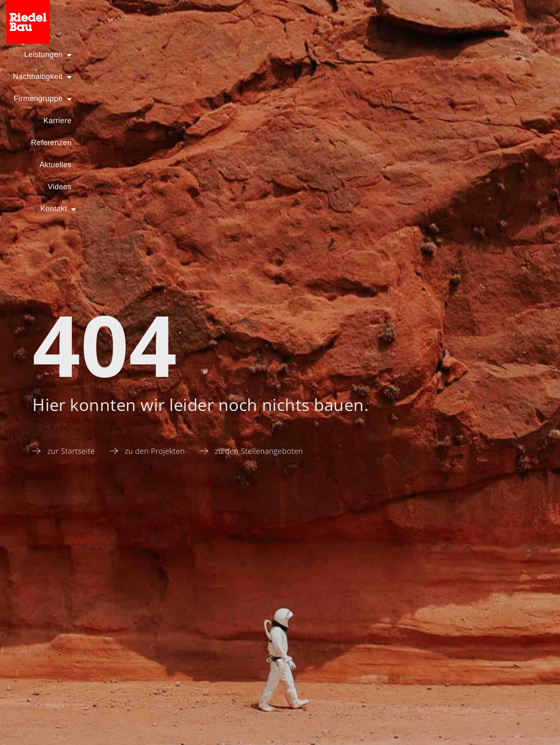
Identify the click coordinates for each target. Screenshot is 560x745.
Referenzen (335, 55)
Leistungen (43, 55)
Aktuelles (397, 55)
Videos (451, 55)
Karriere (275, 55)
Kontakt (507, 55)
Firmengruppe (206, 55)
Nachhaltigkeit (122, 55)
